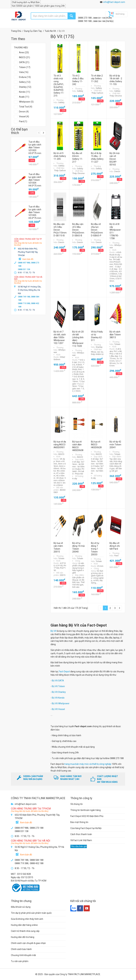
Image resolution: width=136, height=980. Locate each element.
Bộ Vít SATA (58, 681)
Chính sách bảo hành (21, 949)
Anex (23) (24, 52)
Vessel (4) (24, 117)
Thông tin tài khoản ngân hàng (86, 810)
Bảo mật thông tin (79, 822)
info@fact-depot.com (114, 2)
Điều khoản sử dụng (21, 907)
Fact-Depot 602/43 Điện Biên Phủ (87, 816)
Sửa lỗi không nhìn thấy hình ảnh (27, 919)
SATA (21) (24, 62)
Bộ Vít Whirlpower (61, 703)
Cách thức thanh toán (81, 834)
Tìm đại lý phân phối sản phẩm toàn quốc (31, 913)
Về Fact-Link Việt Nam (81, 840)
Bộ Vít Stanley (59, 692)
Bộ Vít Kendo (58, 698)
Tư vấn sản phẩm (20, 961)
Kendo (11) (24, 92)
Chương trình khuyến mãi (23, 955)
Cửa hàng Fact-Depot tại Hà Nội (86, 828)
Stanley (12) (25, 87)
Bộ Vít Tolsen (58, 686)
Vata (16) (24, 72)
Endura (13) (25, 77)
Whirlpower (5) (26, 102)
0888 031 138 (99, 18)
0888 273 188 (85, 18)
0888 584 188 (99, 21)
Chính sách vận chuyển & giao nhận (28, 943)
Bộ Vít (53, 631)
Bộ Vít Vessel (58, 709)
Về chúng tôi (76, 804)
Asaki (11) (24, 97)
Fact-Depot (64, 672)
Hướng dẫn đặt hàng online (24, 925)
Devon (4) (24, 112)
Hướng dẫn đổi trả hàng (23, 937)
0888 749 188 (85, 21)
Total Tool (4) (26, 107)
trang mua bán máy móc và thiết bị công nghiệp (88, 764)
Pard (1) (23, 121)
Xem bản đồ (28, 259)
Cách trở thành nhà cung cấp (25, 931)
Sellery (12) (25, 82)
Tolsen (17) (25, 67)
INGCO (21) (24, 57)
